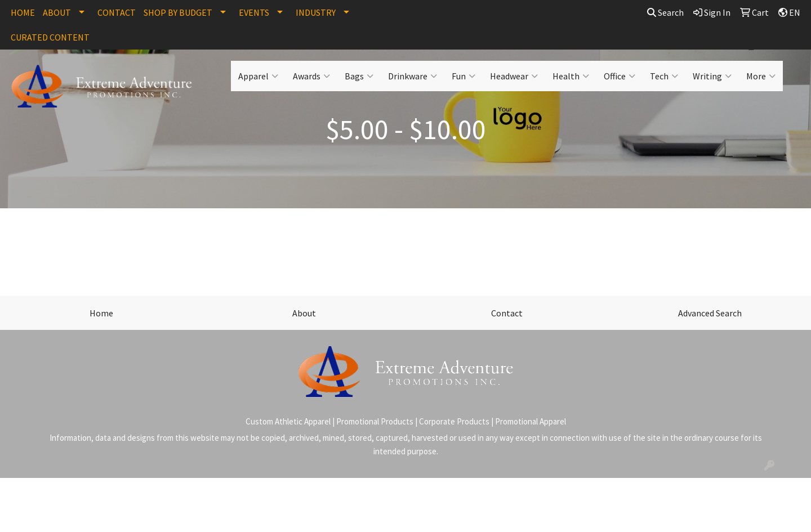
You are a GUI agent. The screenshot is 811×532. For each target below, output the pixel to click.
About (304, 313)
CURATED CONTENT (50, 37)
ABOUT (57, 12)
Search (665, 12)
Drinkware (413, 76)
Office (620, 76)
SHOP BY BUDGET (178, 12)
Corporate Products (454, 421)
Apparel (258, 76)
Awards (311, 76)
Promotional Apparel (531, 421)
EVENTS (254, 12)
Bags (359, 76)
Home (101, 313)
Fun (464, 76)
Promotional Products (375, 421)
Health (571, 76)
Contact (507, 313)
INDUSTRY (316, 12)
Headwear (514, 76)
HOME (23, 12)
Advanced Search (710, 313)
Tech (664, 76)
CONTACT (117, 12)
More (761, 76)
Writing (712, 76)
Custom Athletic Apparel (288, 421)
